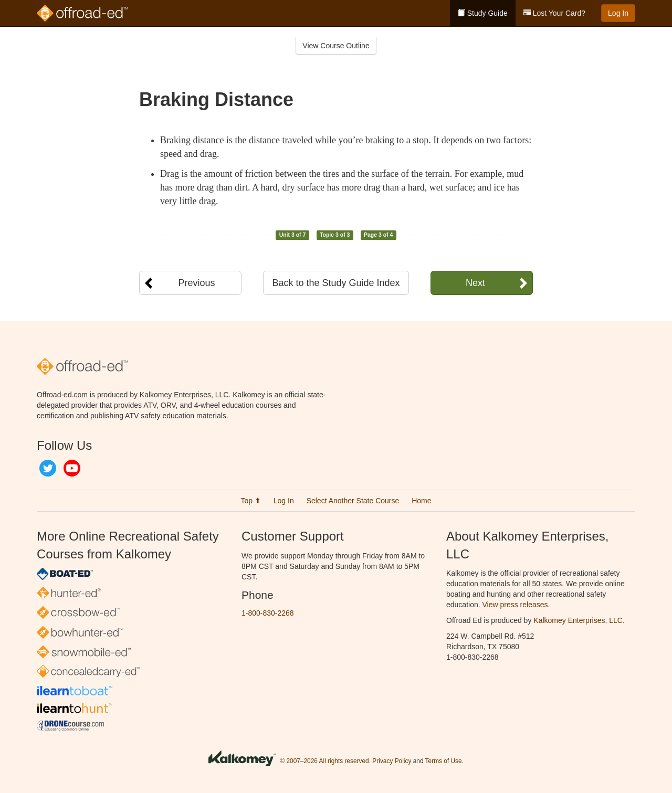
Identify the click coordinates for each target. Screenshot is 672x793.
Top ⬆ (250, 501)
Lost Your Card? (554, 13)
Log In (618, 13)
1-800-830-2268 (268, 613)
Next (475, 283)
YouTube (72, 468)
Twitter (48, 468)
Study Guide (483, 13)
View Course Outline (336, 46)
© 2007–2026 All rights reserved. (325, 761)
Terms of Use (444, 761)
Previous (196, 283)
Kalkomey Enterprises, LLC (578, 620)
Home (421, 501)
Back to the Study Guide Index (336, 283)
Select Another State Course (353, 501)
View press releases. (516, 605)
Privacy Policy (392, 761)
